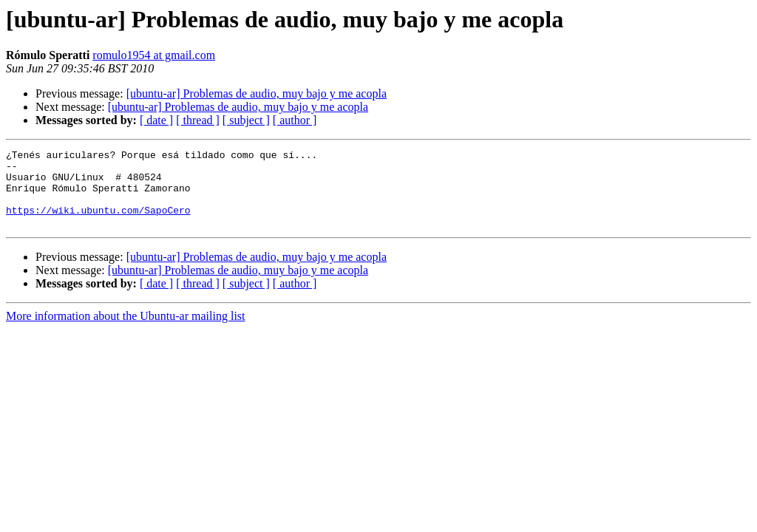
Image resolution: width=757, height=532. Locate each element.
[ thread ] (198, 120)
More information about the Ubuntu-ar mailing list (126, 331)
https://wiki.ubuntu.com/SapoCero (98, 223)
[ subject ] (246, 120)
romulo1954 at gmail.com (154, 55)
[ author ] (295, 120)
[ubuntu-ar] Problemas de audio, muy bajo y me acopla (257, 93)
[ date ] (156, 120)
